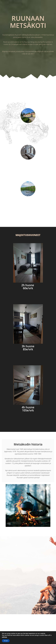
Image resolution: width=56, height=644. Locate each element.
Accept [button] (6, 641)
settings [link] (4, 637)
